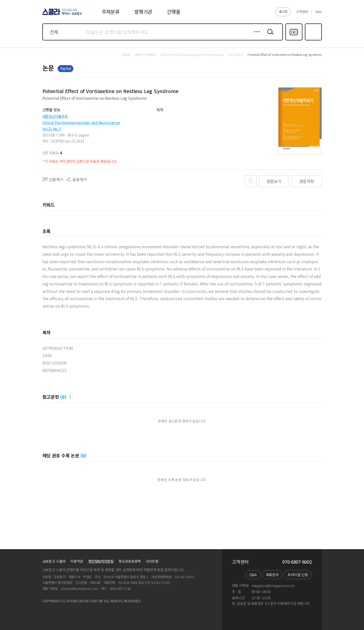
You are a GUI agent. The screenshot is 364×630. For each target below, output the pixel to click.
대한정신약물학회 (55, 116)
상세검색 (256, 36)
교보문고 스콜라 (54, 561)
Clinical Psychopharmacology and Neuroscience (81, 123)
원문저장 (307, 181)
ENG (319, 12)
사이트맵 (152, 561)
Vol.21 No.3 (52, 129)
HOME (126, 55)
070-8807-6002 (297, 562)
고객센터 (302, 12)
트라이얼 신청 (298, 575)
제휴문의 (272, 575)
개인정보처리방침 (101, 561)
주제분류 (111, 12)
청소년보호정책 (130, 561)
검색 (269, 36)
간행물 (174, 12)
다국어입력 (294, 40)
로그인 (283, 11)
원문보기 (274, 181)
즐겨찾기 (313, 40)
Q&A (253, 575)
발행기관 (143, 12)
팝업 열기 (70, 397)
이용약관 (77, 561)
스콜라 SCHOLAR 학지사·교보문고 (61, 15)
